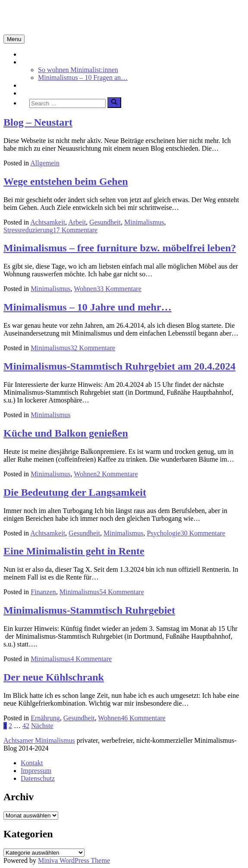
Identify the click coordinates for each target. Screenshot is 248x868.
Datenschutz (38, 778)
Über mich (35, 93)
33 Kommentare (119, 289)
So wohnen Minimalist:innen (78, 70)
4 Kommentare (91, 659)
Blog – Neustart (38, 122)
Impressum (36, 771)
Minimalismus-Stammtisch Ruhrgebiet (89, 610)
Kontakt (32, 763)
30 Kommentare (203, 533)
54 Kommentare (122, 592)
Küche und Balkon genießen (66, 433)
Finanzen (43, 592)
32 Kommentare (93, 348)
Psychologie (163, 533)
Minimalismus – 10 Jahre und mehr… (88, 307)
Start (27, 54)
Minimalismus (41, 62)
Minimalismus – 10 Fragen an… (83, 78)
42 (26, 726)
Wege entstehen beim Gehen (66, 181)
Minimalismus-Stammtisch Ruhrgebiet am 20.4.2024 (119, 366)
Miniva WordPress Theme (74, 860)
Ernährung (45, 718)
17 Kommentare (75, 230)
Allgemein (45, 163)
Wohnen (85, 289)
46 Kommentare (143, 718)
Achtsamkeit (38, 85)
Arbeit (77, 222)
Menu (14, 39)
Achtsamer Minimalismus (39, 740)
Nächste (42, 726)
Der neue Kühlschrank (54, 677)
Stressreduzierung (28, 230)
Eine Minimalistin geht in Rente (74, 551)
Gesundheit (105, 222)
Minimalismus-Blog (61, 17)
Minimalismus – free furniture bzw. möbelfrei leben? (120, 248)
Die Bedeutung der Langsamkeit (75, 492)
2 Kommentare (117, 474)
